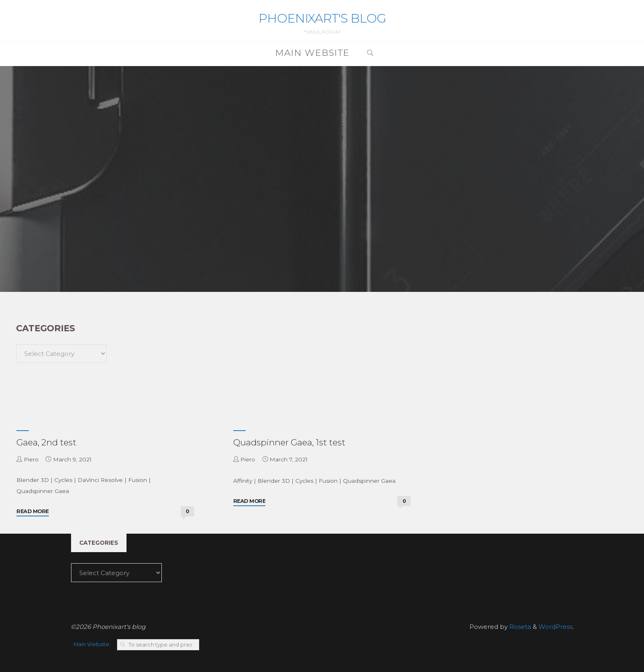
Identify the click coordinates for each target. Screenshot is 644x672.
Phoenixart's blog (322, 18)
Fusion (138, 480)
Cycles (63, 480)
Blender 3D (33, 480)
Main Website (91, 644)
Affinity (243, 481)
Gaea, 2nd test (46, 442)
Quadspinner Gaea (43, 491)
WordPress (555, 627)
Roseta (519, 627)
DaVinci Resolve (100, 480)
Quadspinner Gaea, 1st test (289, 442)
